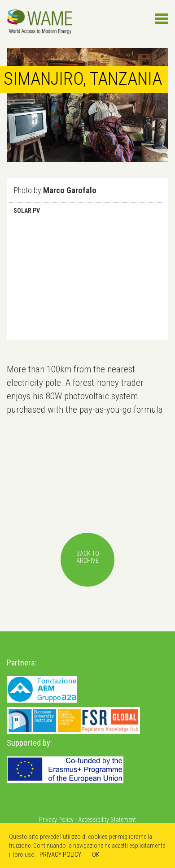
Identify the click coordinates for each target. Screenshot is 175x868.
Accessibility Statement (107, 820)
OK (96, 855)
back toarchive (88, 557)
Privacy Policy (56, 820)
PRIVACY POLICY (60, 855)
